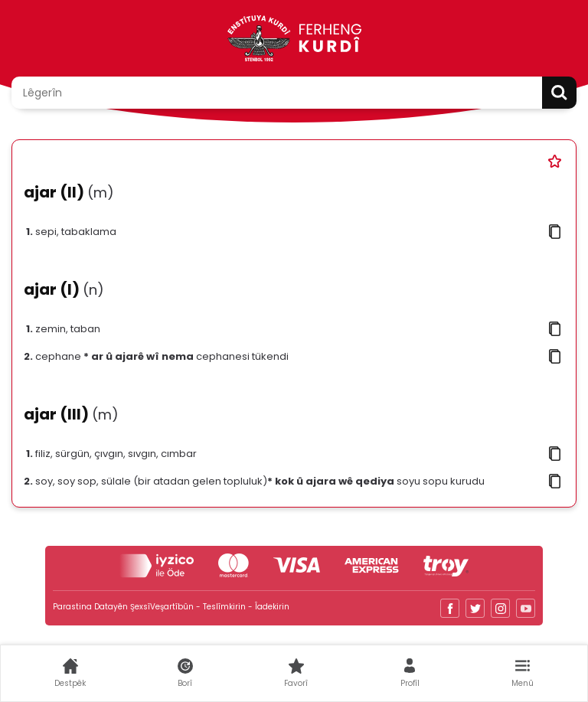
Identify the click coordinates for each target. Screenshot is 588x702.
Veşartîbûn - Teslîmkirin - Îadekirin (220, 607)
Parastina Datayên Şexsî (101, 607)
